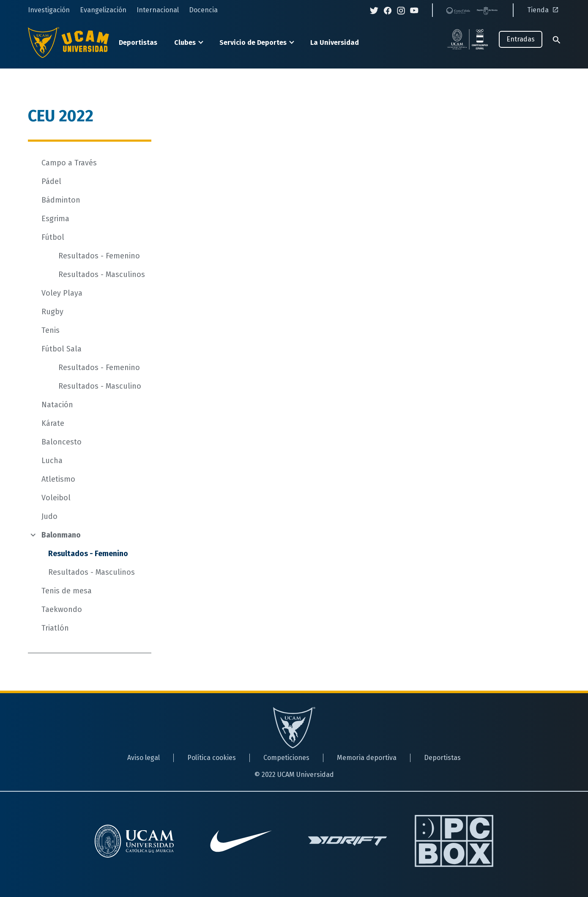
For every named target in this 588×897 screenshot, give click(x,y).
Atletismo (58, 479)
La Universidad (335, 43)
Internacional (158, 10)
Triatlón (55, 628)
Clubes (185, 43)
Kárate (53, 423)
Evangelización (103, 10)
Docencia (203, 10)
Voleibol (56, 498)
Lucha (52, 461)
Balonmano (61, 535)
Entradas (521, 39)
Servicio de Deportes (253, 43)
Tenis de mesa (67, 591)
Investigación (49, 10)
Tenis (51, 330)
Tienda (544, 10)
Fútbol (53, 237)
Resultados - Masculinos (102, 274)
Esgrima (55, 219)
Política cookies (212, 758)
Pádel (51, 181)
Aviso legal (144, 758)
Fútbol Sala (62, 349)
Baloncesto (62, 442)
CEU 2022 (61, 116)
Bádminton (61, 200)
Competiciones (286, 758)
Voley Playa (62, 293)
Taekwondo (62, 609)
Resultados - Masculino (100, 386)
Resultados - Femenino (99, 256)
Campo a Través (69, 163)
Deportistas (138, 43)
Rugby (52, 312)
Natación (57, 405)
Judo (49, 516)
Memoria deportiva (367, 758)
